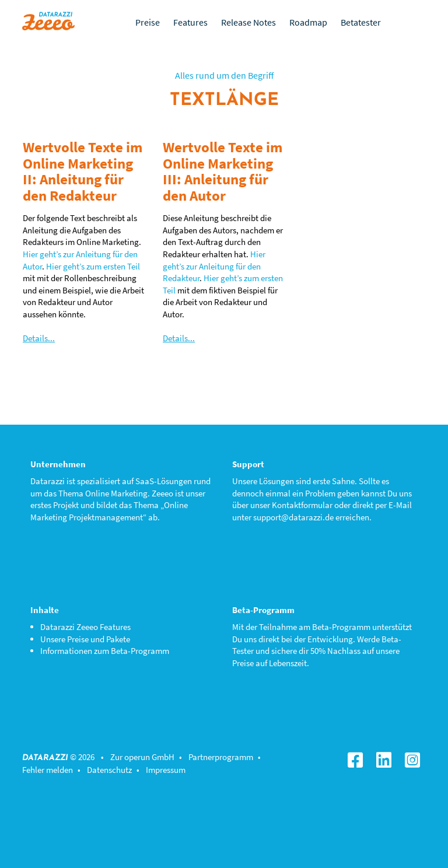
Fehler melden (48, 770)
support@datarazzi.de (293, 517)
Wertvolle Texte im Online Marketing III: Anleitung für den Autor (223, 171)
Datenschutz (109, 770)
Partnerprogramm (221, 757)
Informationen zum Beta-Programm (105, 651)
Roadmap (308, 22)
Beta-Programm (341, 627)
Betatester (361, 22)
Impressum (166, 770)
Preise (148, 22)
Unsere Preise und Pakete (85, 639)
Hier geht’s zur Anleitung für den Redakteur (214, 266)
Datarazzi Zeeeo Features (85, 627)
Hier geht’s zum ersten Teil (93, 266)
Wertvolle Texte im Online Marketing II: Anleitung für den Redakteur (83, 171)
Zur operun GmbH (142, 757)
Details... (39, 338)
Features (190, 22)
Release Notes (249, 22)
